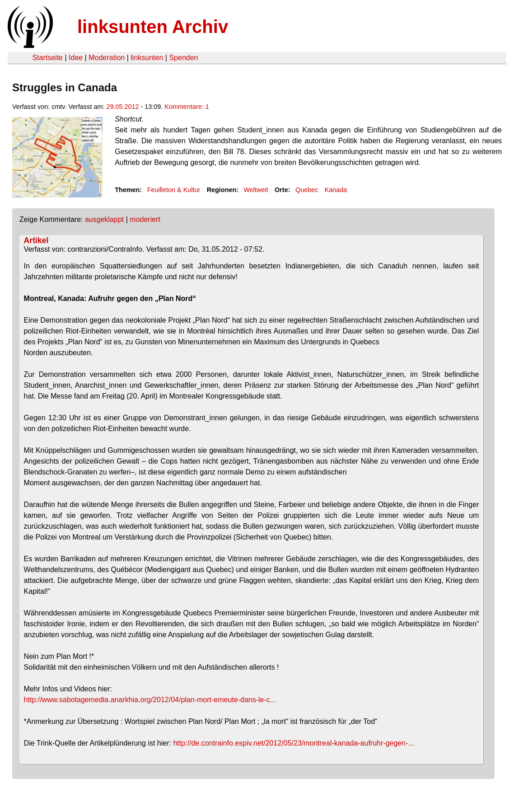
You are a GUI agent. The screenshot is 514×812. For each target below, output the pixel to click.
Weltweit (256, 190)
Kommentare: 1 (187, 107)
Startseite (47, 58)
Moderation (107, 58)
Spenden (183, 58)
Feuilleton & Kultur (174, 190)
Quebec (307, 190)
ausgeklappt (104, 219)
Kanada (336, 190)
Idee (76, 58)
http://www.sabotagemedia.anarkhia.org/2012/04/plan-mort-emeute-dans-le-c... (150, 700)
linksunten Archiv (153, 27)
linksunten (147, 58)
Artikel (36, 240)
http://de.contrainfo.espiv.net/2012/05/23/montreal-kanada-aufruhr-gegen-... (293, 743)
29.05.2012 (122, 107)
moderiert (145, 219)
